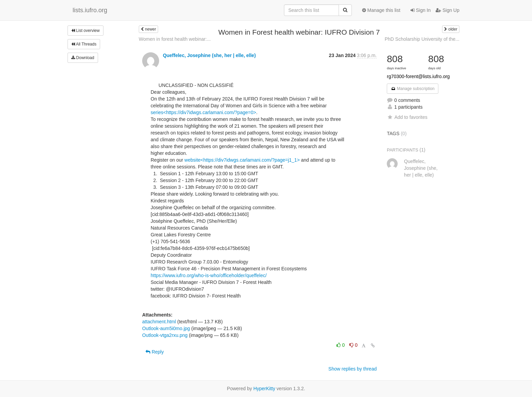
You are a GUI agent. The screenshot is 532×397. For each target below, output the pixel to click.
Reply (155, 352)
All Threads (84, 44)
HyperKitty (264, 389)
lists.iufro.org (90, 10)
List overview (85, 31)
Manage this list (381, 10)
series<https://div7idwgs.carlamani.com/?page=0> (203, 112)
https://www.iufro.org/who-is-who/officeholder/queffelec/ (209, 275)
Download (83, 58)
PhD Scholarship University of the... (422, 39)
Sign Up (448, 10)
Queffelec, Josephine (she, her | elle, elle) (209, 55)
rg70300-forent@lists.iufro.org (418, 76)
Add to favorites (407, 117)
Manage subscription (413, 89)
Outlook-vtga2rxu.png (165, 335)
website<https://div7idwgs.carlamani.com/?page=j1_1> (242, 160)
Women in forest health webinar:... (175, 39)
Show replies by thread (353, 369)
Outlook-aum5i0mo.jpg (166, 328)
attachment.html (159, 322)
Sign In (421, 10)
